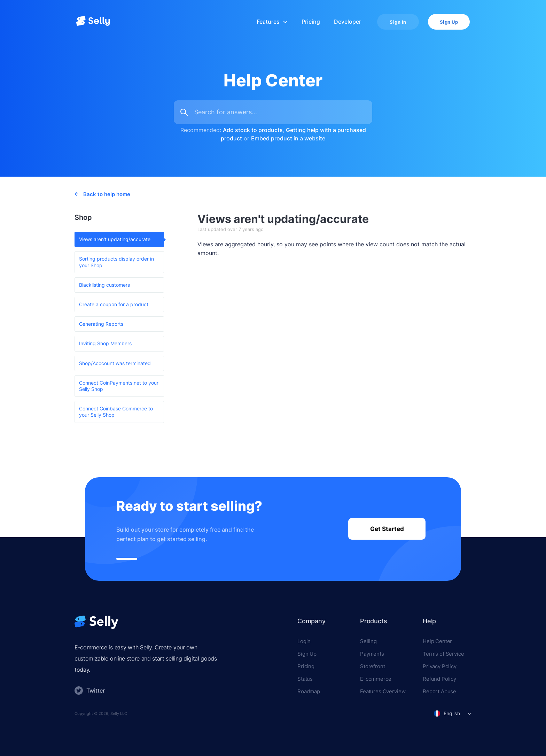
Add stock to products (253, 130)
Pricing (311, 22)
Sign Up (449, 22)
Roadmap (309, 691)
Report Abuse (439, 691)
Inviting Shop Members (105, 343)
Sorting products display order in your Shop (116, 262)
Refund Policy (439, 679)
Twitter (90, 691)
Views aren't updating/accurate (115, 239)
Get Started (387, 529)
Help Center (437, 641)
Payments (372, 654)
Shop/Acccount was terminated (115, 363)
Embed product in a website (288, 138)
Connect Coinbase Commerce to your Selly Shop (116, 412)
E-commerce (376, 679)
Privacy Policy (440, 666)
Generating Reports (101, 324)
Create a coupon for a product (114, 304)
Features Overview (383, 691)
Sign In (398, 22)
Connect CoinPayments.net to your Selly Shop (119, 386)
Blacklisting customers (104, 285)
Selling (368, 641)
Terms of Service (443, 654)
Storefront (373, 666)
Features (272, 22)
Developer (348, 22)
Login (304, 641)
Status (305, 679)
